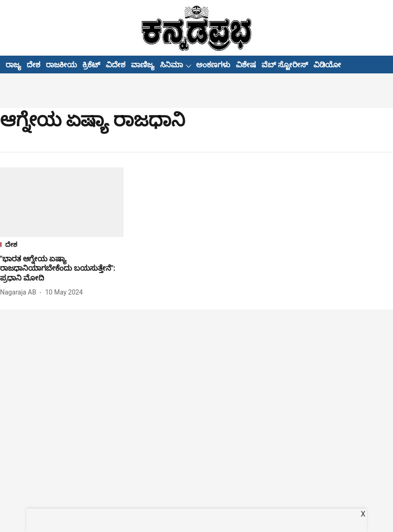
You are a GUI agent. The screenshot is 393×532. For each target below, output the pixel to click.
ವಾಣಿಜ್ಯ (143, 65)
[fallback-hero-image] (62, 202)
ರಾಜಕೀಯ (61, 65)
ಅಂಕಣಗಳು (213, 65)
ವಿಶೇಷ (246, 65)
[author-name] (20, 292)
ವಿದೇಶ (116, 65)
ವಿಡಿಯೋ (327, 65)
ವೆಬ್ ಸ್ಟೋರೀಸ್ (285, 65)
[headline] (62, 269)
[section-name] (62, 246)
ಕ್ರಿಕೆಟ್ (91, 65)
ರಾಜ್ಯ (13, 65)
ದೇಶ (33, 65)
